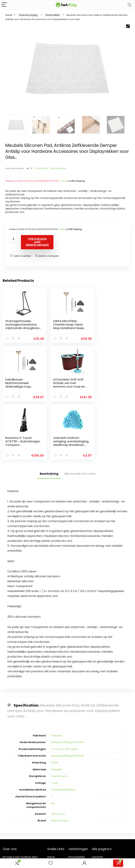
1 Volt (55, 724)
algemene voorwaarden (76, 805)
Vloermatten (53, 15)
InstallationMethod (63, 731)
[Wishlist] (51, 863)
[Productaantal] (14, 239)
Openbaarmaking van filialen (79, 813)
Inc (53, 744)
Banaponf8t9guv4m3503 (67, 683)
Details (64, 181)
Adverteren (54, 821)
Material (56, 710)
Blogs (50, 808)
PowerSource (60, 717)
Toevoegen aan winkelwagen (37, 242)
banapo (57, 677)
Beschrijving (49, 415)
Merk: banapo (60, 762)
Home (9, 15)
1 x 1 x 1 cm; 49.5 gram (65, 690)
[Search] (130, 5)
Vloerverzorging (28, 15)
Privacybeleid (76, 798)
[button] (128, 26)
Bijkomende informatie (80, 415)
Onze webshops (53, 814)
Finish (55, 704)
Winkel (51, 803)
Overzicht (97, 798)
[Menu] (4, 5)
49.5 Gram (58, 755)
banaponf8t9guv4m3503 (68, 697)
